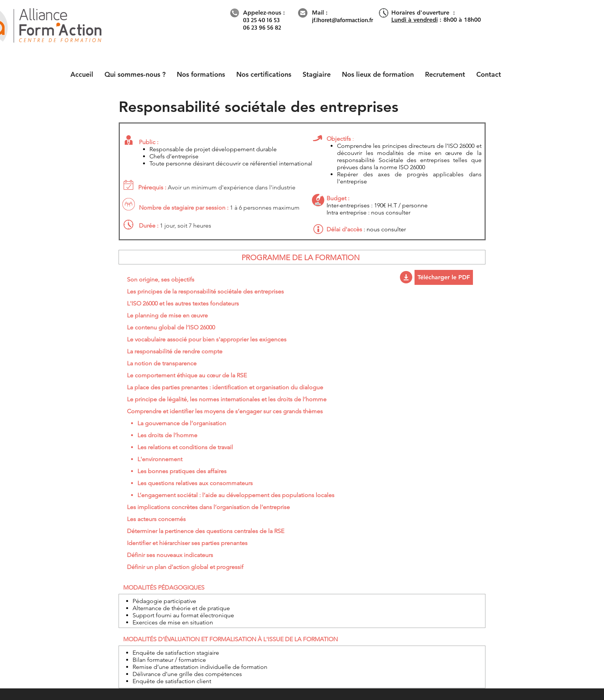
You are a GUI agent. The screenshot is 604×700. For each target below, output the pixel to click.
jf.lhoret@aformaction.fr (342, 20)
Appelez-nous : (264, 13)
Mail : (320, 13)
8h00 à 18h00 (462, 20)
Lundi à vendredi (415, 20)
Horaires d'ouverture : (423, 13)
